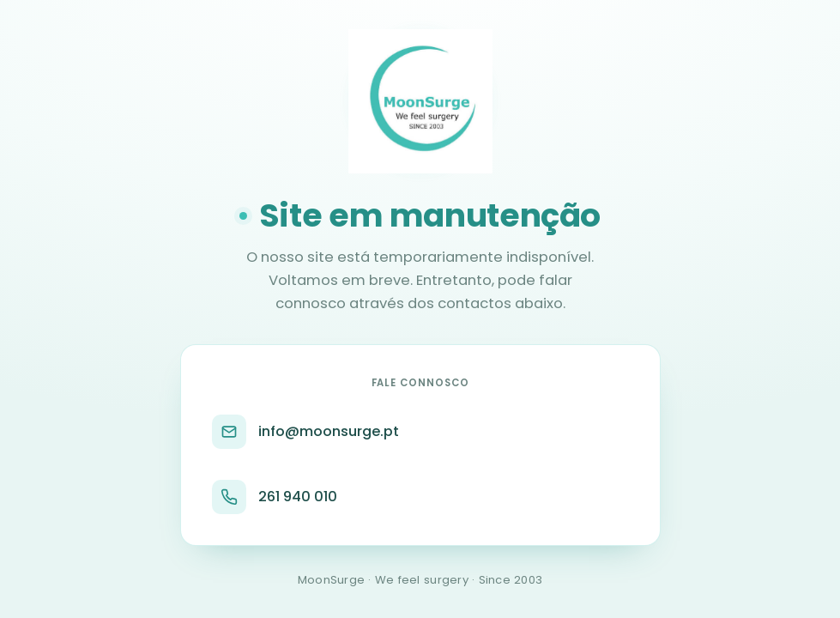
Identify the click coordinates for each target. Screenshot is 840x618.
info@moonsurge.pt (305, 432)
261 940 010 (275, 497)
